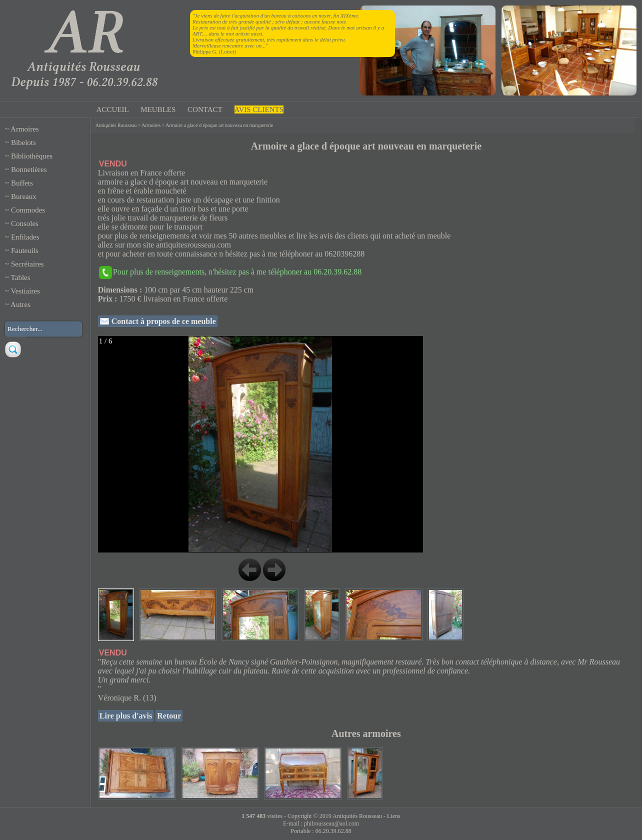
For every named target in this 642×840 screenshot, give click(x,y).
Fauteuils (25, 250)
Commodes (28, 210)
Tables (21, 277)
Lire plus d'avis (126, 716)
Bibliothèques (32, 156)
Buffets (22, 183)
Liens (394, 816)
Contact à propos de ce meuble (163, 321)
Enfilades (25, 237)
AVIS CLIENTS (259, 109)
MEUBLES (158, 109)
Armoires (25, 129)
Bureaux (24, 196)
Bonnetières (29, 169)
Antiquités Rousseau (116, 125)
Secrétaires (27, 264)
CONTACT (205, 109)
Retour (169, 716)
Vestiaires (25, 291)
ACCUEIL (113, 109)
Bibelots (23, 142)
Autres (20, 304)
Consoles (25, 223)
